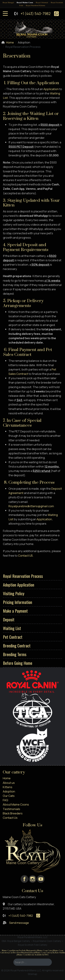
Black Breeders (13, 813)
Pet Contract (13, 637)
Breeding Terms (15, 654)
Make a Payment (15, 611)
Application (51, 89)
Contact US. (26, 555)
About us (9, 783)
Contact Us (10, 818)
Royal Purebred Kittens (36, 5)
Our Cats (9, 796)
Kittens (8, 787)
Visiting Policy (14, 593)
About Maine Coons (16, 804)
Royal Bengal (8, 2)
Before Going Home (18, 663)
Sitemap (32, 974)
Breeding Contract (17, 646)
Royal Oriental (42, 2)
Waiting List (12, 628)
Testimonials (11, 809)
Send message (19, 923)
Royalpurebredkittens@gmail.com (31, 506)
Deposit (9, 619)
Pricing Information (18, 602)
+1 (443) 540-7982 (36, 14)
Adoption (9, 791)
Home (7, 778)
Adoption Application (19, 585)
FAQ (5, 800)
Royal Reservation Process (23, 576)
